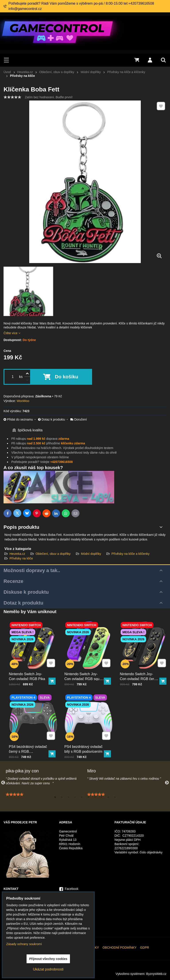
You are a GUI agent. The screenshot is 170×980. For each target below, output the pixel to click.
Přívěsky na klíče (21, 558)
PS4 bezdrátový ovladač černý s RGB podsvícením (29, 749)
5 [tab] (82, 797)
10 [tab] (115, 797)
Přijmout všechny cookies (48, 959)
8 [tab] (102, 797)
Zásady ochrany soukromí (24, 944)
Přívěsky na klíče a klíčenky (131, 554)
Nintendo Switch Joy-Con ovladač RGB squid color (84, 676)
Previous (3, 783)
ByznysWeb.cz (156, 974)
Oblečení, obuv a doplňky (53, 554)
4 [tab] (75, 797)
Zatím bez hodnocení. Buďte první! (49, 97)
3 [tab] (68, 797)
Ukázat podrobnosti (48, 969)
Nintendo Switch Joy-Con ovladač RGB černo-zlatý (140, 676)
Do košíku (67, 377)
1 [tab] (55, 797)
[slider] (12, 97)
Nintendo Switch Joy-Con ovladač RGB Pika (28, 674)
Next (167, 783)
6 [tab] (88, 797)
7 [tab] (95, 797)
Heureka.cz (17, 554)
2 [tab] (62, 797)
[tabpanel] (44, 789)
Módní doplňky (91, 554)
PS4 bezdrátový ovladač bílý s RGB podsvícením (84, 746)
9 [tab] (108, 797)
